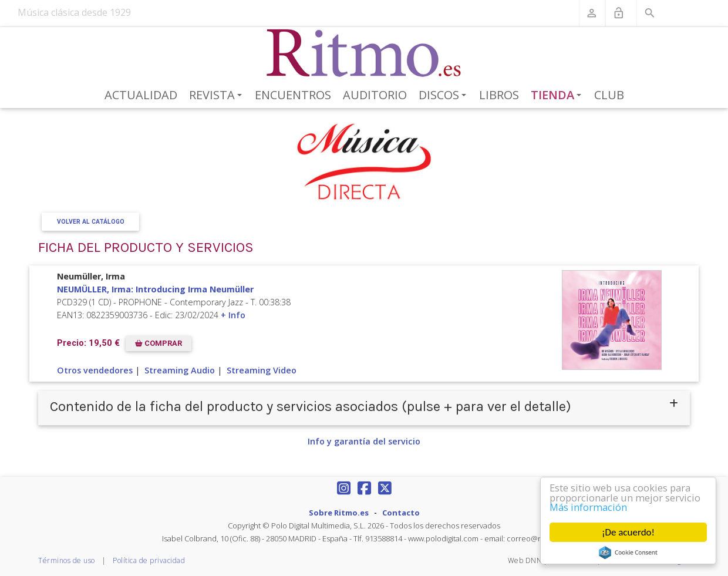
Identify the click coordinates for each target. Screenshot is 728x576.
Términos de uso (67, 560)
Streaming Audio (180, 370)
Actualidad (141, 95)
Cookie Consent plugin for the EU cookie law (628, 553)
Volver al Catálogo (91, 222)
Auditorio (375, 95)
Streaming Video (262, 370)
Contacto (401, 513)
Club (609, 95)
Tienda (558, 96)
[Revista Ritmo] (364, 53)
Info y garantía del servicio (364, 441)
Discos (444, 96)
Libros (499, 95)
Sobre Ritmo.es (339, 513)
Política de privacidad (149, 560)
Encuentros (293, 95)
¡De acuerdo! (628, 532)
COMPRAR (159, 343)
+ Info (233, 315)
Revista (218, 96)
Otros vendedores (95, 370)
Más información (589, 508)
